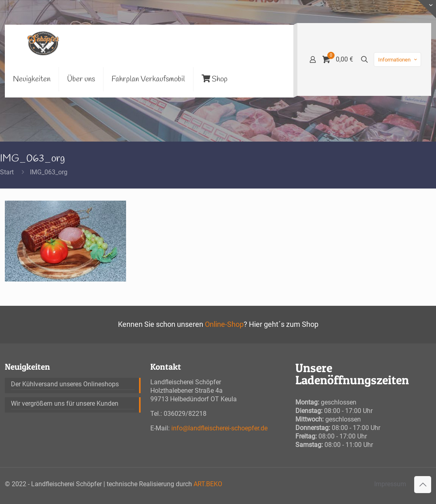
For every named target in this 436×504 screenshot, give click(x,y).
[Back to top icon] (423, 485)
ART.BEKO (208, 484)
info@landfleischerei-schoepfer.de (219, 428)
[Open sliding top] (427, 9)
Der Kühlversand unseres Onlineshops (65, 384)
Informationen (398, 60)
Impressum (390, 484)
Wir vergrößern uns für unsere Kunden (65, 403)
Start (7, 172)
